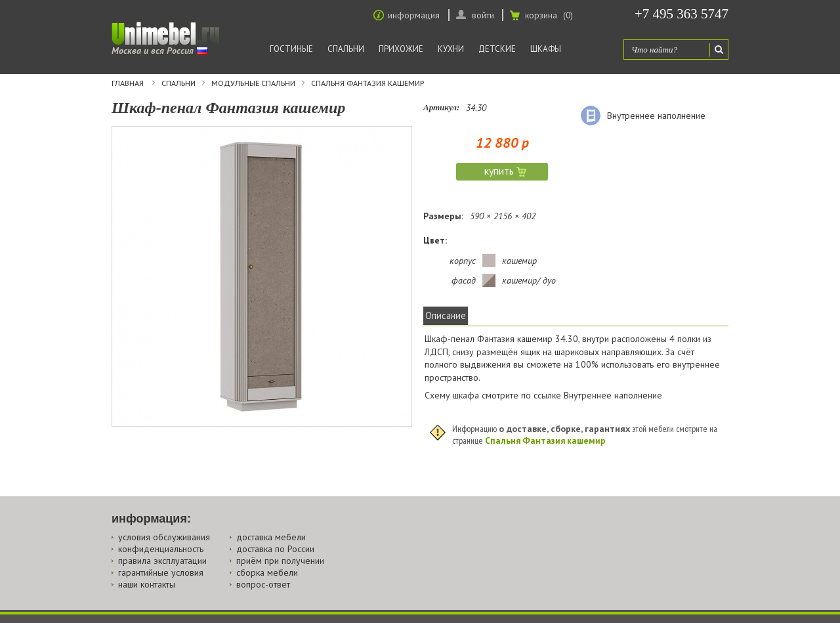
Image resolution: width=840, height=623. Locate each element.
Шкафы (546, 49)
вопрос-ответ (263, 584)
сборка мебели (267, 572)
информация (414, 15)
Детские (497, 49)
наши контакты (147, 584)
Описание (446, 315)
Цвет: (435, 240)
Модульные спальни (253, 83)
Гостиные (291, 49)
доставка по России (275, 549)
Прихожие (401, 49)
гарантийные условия (161, 572)
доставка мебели (271, 537)
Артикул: (441, 107)
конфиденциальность (161, 549)
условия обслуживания (164, 537)
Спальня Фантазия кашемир (367, 83)
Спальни (346, 49)
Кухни (451, 49)
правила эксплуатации (162, 561)
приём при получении (280, 561)
